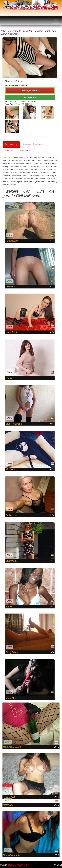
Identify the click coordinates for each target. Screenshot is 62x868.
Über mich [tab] (10, 151)
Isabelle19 (11, 332)
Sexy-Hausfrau (14, 424)
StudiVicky (11, 561)
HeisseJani (11, 241)
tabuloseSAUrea (12, 747)
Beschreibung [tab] (11, 144)
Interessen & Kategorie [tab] (33, 144)
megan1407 (10, 797)
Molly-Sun (11, 698)
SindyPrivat (12, 652)
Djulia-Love (12, 515)
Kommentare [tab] (26, 151)
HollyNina (8, 805)
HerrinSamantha (12, 855)
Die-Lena (10, 286)
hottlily (9, 607)
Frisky (9, 378)
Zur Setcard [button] (30, 98)
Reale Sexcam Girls (18, 865)
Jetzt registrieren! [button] (30, 90)
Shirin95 (10, 469)
